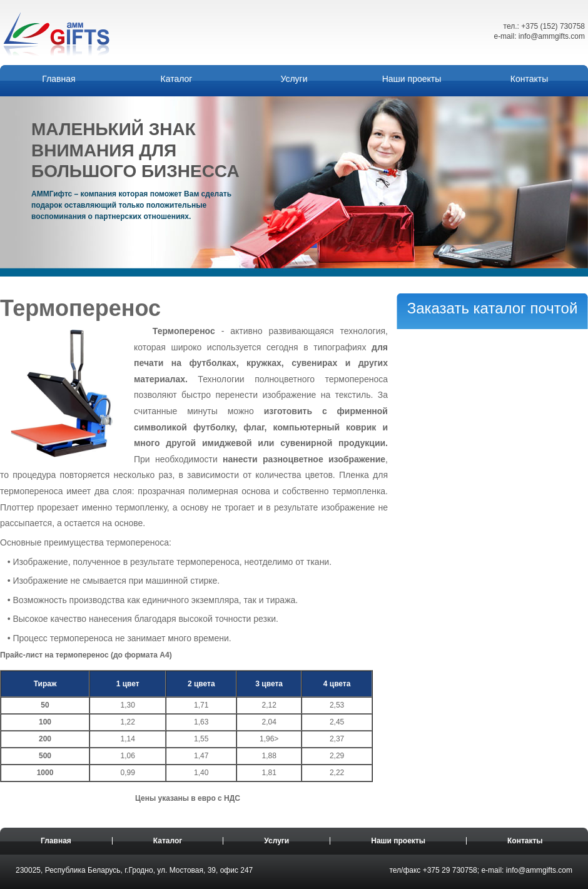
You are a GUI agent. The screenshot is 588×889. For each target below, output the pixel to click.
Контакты (529, 79)
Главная (58, 79)
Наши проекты (412, 79)
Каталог (177, 79)
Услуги (294, 79)
